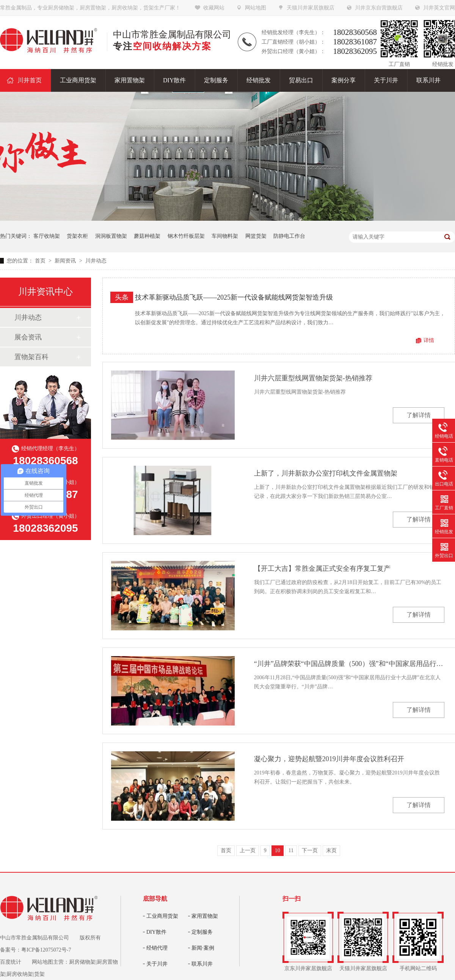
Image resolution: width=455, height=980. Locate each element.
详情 (429, 340)
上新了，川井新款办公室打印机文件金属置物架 (326, 473)
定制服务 (202, 932)
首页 (41, 261)
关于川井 (157, 964)
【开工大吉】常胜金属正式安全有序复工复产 (322, 569)
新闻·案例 (203, 948)
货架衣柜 (77, 236)
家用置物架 (205, 916)
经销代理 (157, 948)
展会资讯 (28, 337)
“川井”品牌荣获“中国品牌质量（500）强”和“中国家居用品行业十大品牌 (349, 664)
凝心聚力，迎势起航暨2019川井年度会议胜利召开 (329, 759)
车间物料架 (225, 236)
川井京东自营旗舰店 (379, 8)
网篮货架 (256, 236)
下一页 (310, 850)
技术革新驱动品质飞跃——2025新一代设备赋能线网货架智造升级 (234, 297)
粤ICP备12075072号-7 (46, 950)
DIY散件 (156, 932)
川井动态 (96, 261)
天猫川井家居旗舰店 (311, 8)
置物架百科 (31, 357)
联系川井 (202, 964)
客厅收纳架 (47, 236)
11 (291, 850)
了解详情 (419, 415)
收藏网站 (214, 8)
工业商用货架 (162, 916)
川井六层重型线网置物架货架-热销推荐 (313, 378)
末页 (331, 850)
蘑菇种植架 (147, 236)
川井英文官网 (439, 8)
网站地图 (256, 8)
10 (278, 850)
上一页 (248, 850)
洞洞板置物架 (111, 236)
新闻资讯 (66, 261)
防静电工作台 (289, 236)
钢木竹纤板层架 (186, 236)
